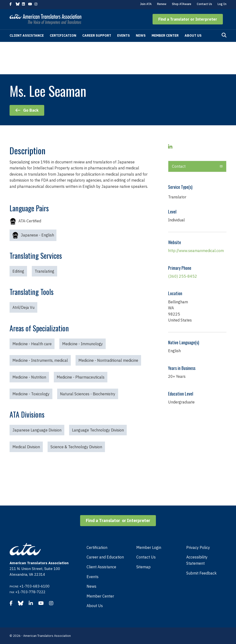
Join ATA (146, 4)
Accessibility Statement (197, 560)
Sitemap (143, 567)
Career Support (97, 35)
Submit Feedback (201, 573)
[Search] (224, 35)
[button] (188, 19)
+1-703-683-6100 (34, 586)
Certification (63, 35)
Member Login (149, 547)
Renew (162, 4)
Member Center (165, 35)
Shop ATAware (182, 4)
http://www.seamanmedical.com (196, 251)
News (141, 35)
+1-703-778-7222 (30, 592)
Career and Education (105, 557)
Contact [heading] (179, 166)
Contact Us (204, 4)
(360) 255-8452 (183, 276)
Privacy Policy (198, 547)
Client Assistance (27, 35)
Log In (222, 4)
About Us (193, 35)
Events (123, 35)
